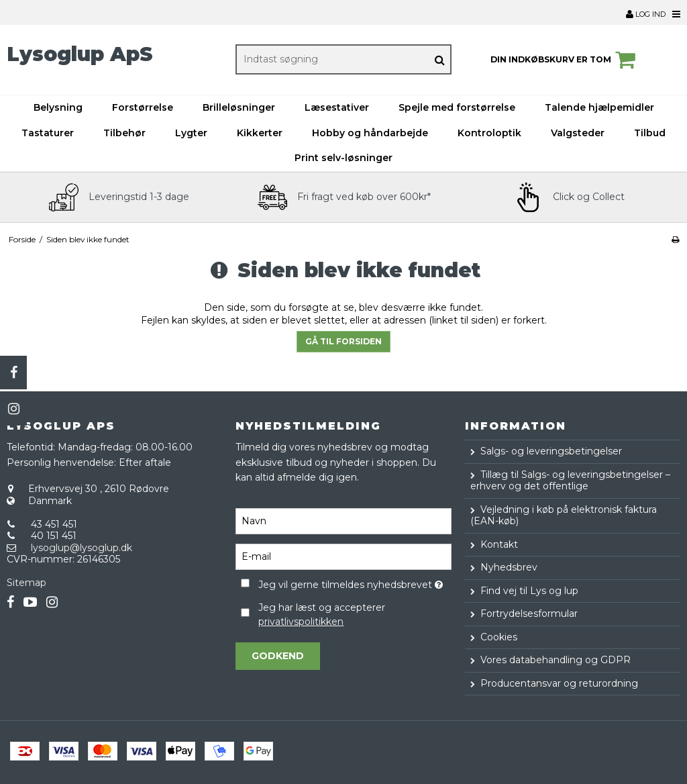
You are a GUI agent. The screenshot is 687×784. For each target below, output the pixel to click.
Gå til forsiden (343, 341)
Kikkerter (260, 133)
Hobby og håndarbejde (370, 133)
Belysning (58, 107)
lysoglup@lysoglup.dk (82, 548)
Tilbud (650, 133)
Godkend (278, 656)
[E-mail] (343, 556)
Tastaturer (48, 133)
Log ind (646, 14)
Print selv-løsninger (343, 158)
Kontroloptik (489, 133)
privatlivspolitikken (301, 622)
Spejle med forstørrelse (457, 107)
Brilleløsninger (239, 107)
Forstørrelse (143, 107)
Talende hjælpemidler (599, 107)
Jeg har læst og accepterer (322, 615)
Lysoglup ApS (80, 54)
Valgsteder (578, 133)
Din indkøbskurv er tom (565, 60)
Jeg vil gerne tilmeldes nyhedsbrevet (355, 583)
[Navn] (343, 520)
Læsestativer (337, 107)
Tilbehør (124, 133)
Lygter (191, 133)
